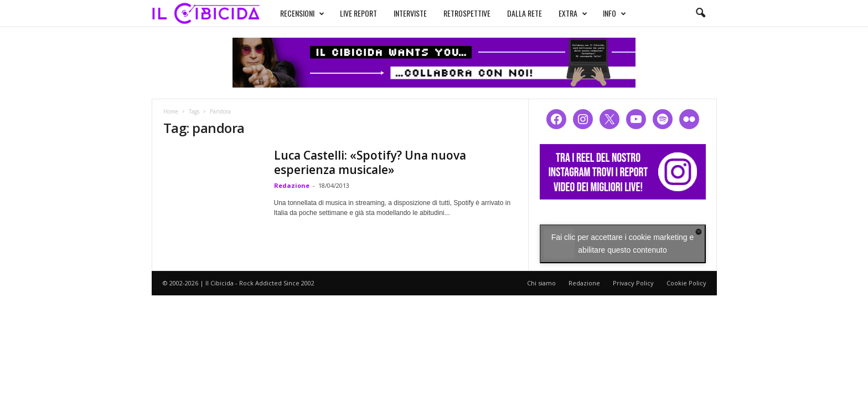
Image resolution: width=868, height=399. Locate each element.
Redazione (292, 185)
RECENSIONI (302, 13)
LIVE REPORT (358, 13)
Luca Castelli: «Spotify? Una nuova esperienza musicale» (370, 162)
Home (171, 111)
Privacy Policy (633, 283)
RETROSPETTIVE (467, 13)
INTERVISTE (410, 13)
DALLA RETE (525, 13)
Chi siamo (541, 283)
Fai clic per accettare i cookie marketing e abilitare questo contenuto (623, 244)
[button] (700, 13)
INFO (614, 13)
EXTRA (573, 13)
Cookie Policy (686, 283)
